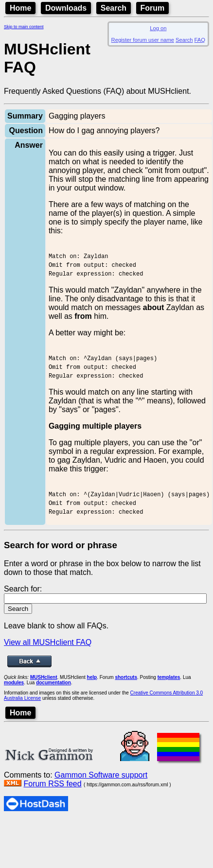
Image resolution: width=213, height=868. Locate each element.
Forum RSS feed (52, 807)
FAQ (200, 40)
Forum (153, 8)
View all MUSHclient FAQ (48, 666)
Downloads (66, 8)
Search (114, 8)
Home (20, 8)
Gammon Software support (101, 798)
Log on (158, 28)
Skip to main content (24, 27)
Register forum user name (143, 40)
